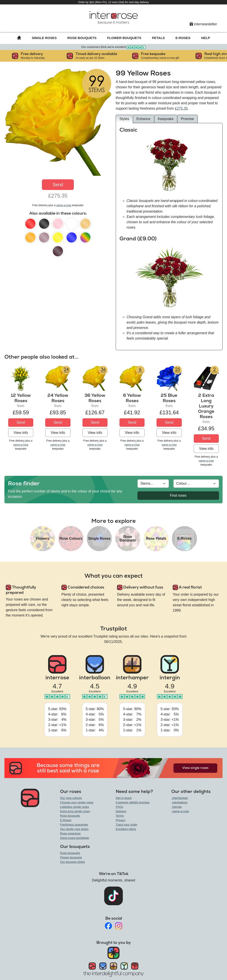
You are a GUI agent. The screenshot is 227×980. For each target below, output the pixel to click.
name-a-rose (64, 205)
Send (58, 185)
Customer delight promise (133, 802)
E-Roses (183, 38)
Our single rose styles (74, 829)
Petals (159, 38)
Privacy (121, 820)
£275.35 (181, 108)
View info (21, 433)
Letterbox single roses (74, 807)
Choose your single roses (77, 802)
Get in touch (124, 798)
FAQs (119, 807)
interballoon (179, 802)
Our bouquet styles (72, 862)
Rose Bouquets (82, 38)
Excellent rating (126, 829)
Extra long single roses (75, 811)
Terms (120, 816)
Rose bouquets (70, 816)
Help (205, 38)
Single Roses (44, 38)
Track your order (126, 825)
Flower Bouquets (124, 38)
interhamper (180, 798)
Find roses (178, 495)
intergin (177, 807)
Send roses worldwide (74, 838)
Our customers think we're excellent (114, 47)
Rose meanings (70, 833)
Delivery (121, 811)
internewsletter (203, 24)
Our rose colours (71, 798)
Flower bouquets (71, 857)
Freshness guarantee (74, 825)
